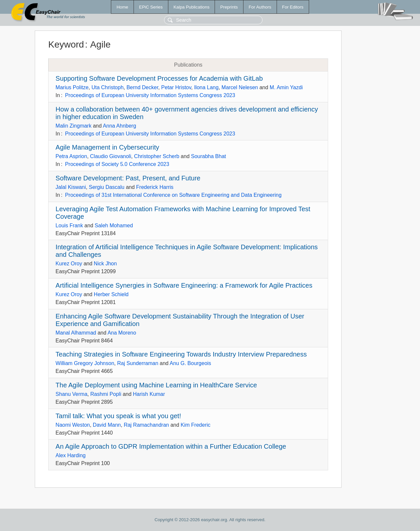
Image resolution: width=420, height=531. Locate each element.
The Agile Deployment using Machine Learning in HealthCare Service (156, 385)
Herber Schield (111, 294)
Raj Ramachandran (146, 425)
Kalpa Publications (192, 7)
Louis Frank (69, 225)
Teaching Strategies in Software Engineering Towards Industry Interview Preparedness (181, 354)
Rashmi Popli (106, 394)
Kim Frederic (196, 425)
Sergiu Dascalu (107, 187)
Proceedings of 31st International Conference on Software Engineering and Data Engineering (173, 195)
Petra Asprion (71, 156)
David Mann (107, 425)
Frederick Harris (155, 187)
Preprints (229, 7)
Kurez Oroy (69, 264)
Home (122, 7)
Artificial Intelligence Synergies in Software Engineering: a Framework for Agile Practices (184, 285)
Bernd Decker (142, 87)
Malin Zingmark (73, 126)
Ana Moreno (122, 333)
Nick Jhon (105, 264)
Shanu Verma (71, 394)
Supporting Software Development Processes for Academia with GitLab (159, 78)
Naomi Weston (73, 425)
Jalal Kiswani (71, 187)
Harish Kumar (149, 394)
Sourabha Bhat (209, 156)
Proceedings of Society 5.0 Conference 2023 (117, 164)
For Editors (293, 7)
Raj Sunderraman (138, 363)
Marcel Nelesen (240, 87)
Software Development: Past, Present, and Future (128, 178)
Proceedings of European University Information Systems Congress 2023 (150, 95)
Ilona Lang (206, 87)
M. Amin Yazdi (286, 87)
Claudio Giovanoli (110, 156)
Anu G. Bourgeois (190, 363)
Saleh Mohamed (114, 225)
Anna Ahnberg (119, 126)
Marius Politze (72, 87)
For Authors (260, 7)
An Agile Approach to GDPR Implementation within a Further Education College (171, 446)
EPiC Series (151, 7)
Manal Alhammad (76, 333)
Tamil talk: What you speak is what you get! (118, 416)
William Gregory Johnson (85, 363)
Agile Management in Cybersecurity (107, 147)
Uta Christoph (108, 87)
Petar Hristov (176, 87)
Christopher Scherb (157, 156)
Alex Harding (71, 455)
